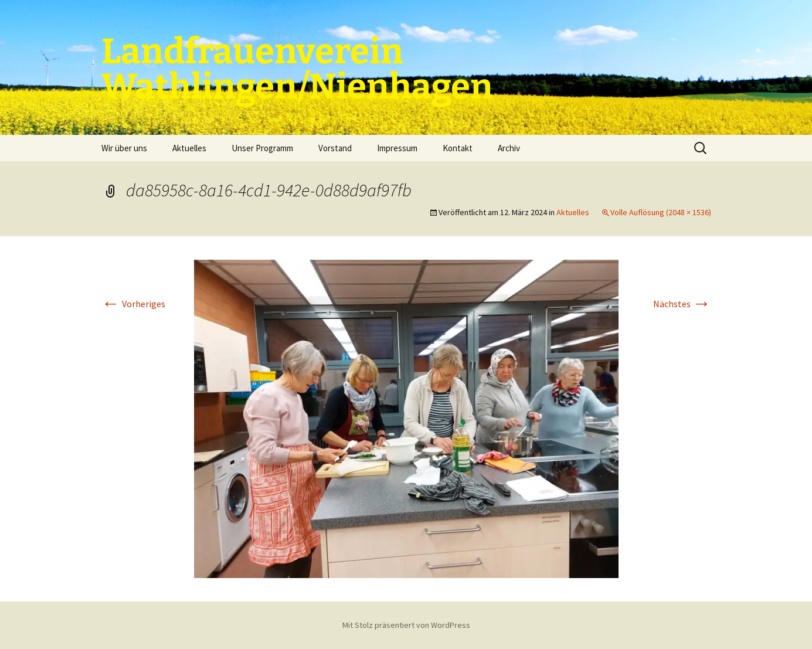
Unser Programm (262, 148)
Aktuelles (189, 148)
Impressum (397, 148)
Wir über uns (124, 148)
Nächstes (682, 304)
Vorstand (335, 148)
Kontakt (458, 148)
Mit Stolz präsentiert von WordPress (406, 625)
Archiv (509, 148)
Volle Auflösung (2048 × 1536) (661, 212)
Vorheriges (133, 304)
